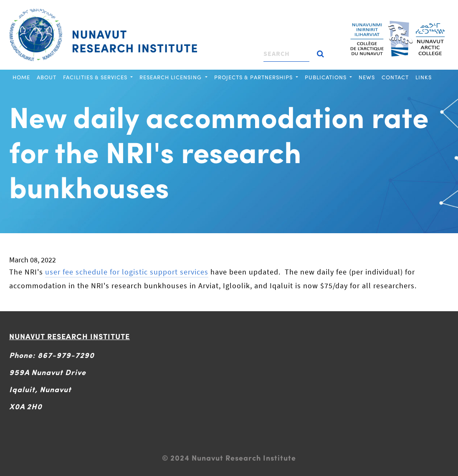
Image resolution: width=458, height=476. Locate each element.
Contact (395, 77)
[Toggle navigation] (202, 10)
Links (424, 77)
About (47, 77)
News (367, 77)
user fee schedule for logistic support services (127, 272)
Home (21, 77)
